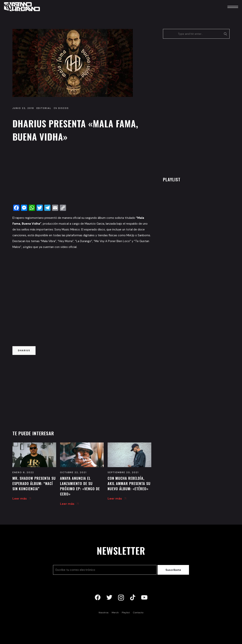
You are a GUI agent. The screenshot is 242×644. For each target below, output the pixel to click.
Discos (64, 108)
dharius (24, 350)
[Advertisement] (82, 174)
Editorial (44, 108)
